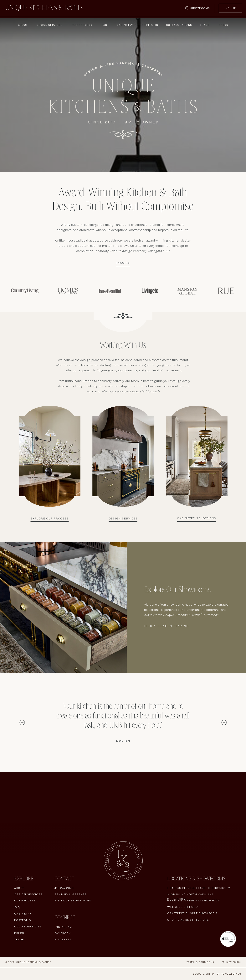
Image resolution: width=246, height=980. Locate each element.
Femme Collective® (228, 974)
